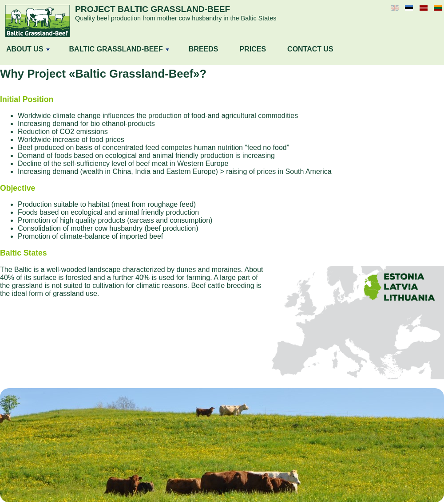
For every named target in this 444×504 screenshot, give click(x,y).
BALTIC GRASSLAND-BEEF (119, 49)
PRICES (253, 49)
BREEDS (204, 49)
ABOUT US (28, 49)
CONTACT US (310, 49)
